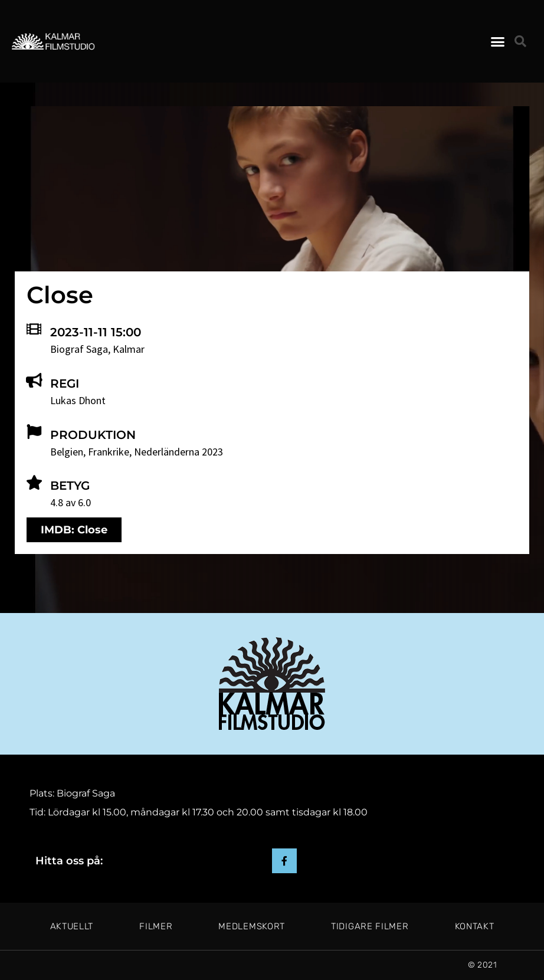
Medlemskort (252, 926)
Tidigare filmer (370, 926)
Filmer (156, 926)
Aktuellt (72, 926)
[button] (497, 41)
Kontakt (475, 926)
